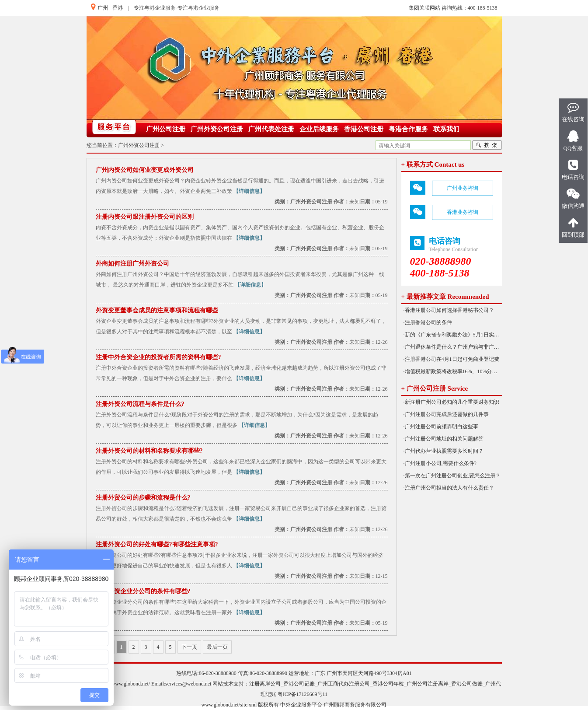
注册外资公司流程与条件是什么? (140, 404)
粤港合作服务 (408, 129)
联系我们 (446, 129)
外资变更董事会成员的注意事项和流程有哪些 (157, 310)
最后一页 (217, 647)
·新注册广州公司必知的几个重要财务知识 (451, 402)
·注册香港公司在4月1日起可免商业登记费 (451, 359)
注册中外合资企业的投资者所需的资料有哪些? (158, 357)
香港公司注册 (364, 129)
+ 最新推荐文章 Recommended (445, 297)
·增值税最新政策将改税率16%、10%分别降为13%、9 (453, 371)
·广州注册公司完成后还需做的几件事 (446, 414)
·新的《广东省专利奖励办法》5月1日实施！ (453, 335)
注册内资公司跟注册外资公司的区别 (145, 217)
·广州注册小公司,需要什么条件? (440, 463)
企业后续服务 (319, 129)
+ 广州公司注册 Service (435, 388)
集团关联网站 (424, 8)
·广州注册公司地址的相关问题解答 (444, 439)
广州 (103, 8)
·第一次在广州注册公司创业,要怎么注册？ (452, 476)
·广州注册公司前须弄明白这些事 (441, 427)
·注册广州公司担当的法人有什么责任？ (449, 488)
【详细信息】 (249, 191)
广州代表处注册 (271, 129)
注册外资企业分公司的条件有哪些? (143, 591)
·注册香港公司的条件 (428, 322)
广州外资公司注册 (217, 129)
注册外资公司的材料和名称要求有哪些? (149, 451)
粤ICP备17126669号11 (303, 694)
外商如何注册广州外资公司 (132, 264)
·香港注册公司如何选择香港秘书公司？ (449, 310)
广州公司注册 (166, 129)
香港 (118, 8)
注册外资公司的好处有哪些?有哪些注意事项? (157, 544)
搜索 (487, 145)
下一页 (189, 647)
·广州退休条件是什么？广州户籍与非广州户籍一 (453, 347)
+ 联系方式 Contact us (433, 164)
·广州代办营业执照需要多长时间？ (444, 451)
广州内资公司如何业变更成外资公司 (145, 170)
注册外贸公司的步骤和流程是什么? (143, 498)
